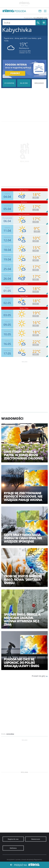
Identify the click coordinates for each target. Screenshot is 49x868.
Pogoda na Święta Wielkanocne (39, 91)
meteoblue (10, 734)
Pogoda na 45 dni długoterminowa (24, 83)
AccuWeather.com (40, 18)
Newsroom (36, 839)
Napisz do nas (13, 839)
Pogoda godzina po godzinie (9, 83)
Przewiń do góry (39, 676)
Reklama (13, 848)
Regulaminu (38, 859)
